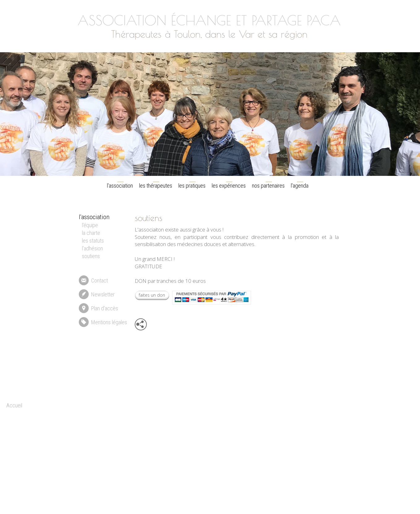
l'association (120, 186)
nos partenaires (268, 186)
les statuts (93, 241)
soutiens (91, 256)
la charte (91, 233)
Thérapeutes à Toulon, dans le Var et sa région (209, 34)
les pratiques (192, 186)
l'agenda (300, 186)
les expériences (229, 186)
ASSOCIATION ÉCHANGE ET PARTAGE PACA (209, 20)
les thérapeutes (156, 186)
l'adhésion (92, 248)
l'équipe (90, 225)
